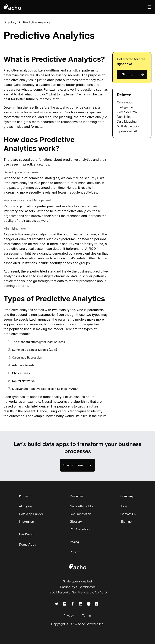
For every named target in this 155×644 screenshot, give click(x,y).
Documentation (80, 514)
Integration (26, 521)
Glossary (76, 521)
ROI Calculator (80, 529)
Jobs (124, 506)
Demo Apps (27, 544)
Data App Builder (31, 514)
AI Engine (26, 506)
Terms (86, 615)
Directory (10, 22)
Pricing (75, 552)
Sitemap (126, 521)
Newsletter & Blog (82, 506)
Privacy (69, 615)
